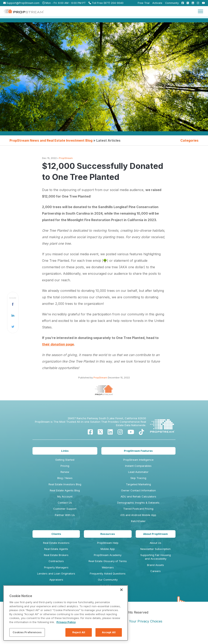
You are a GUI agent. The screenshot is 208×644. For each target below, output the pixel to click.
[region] (66, 613)
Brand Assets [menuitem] (155, 568)
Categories (189, 140)
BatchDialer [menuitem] (138, 524)
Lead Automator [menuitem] (138, 475)
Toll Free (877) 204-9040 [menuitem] (106, 3)
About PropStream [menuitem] (155, 537)
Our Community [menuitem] (108, 583)
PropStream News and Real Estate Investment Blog (51, 140)
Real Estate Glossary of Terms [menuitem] (108, 564)
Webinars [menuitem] (108, 570)
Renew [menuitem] (65, 475)
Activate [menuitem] (157, 3)
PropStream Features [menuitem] (138, 454)
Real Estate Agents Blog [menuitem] (65, 493)
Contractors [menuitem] (56, 564)
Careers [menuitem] (155, 574)
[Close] (121, 590)
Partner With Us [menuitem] (65, 518)
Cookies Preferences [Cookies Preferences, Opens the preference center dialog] (27, 632)
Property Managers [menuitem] (56, 570)
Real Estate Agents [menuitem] (56, 552)
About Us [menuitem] (155, 546)
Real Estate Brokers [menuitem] (56, 558)
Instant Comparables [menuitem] (138, 469)
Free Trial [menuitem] (144, 3)
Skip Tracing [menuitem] (138, 481)
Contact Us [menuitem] (65, 506)
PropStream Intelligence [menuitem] (138, 463)
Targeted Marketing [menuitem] (138, 487)
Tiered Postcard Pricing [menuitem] (138, 512)
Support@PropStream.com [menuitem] (21, 3)
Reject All (79, 632)
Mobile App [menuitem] (108, 552)
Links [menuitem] (65, 454)
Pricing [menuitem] (65, 469)
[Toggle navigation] (200, 11)
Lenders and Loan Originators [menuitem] (56, 577)
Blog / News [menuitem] (65, 481)
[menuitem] (182, 3)
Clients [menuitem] (56, 537)
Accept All (109, 632)
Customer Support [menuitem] (65, 512)
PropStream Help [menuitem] (108, 546)
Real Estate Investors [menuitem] (56, 546)
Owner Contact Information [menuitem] (138, 493)
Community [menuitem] (172, 3)
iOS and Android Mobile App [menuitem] (138, 518)
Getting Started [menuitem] (65, 463)
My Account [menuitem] (65, 500)
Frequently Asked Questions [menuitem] (108, 577)
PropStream (66, 158)
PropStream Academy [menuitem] (108, 558)
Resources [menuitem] (108, 537)
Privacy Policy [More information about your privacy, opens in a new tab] (66, 622)
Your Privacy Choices (146, 621)
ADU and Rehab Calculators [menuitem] (138, 500)
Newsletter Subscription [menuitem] (155, 552)
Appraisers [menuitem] (56, 583)
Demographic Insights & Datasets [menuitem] (138, 506)
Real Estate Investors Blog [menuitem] (65, 487)
